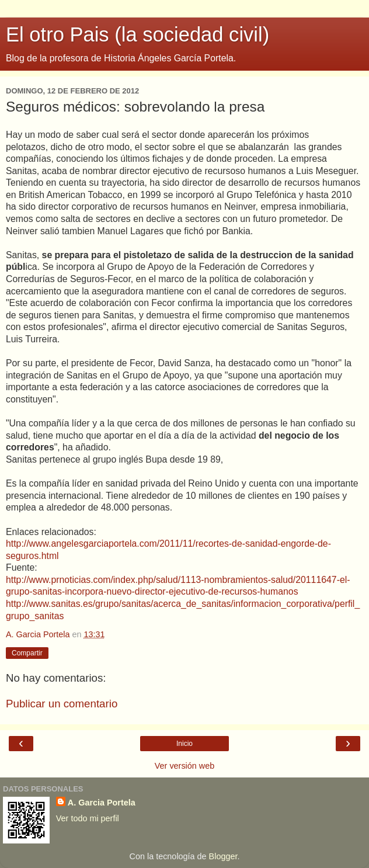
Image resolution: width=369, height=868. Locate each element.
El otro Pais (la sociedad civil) (137, 34)
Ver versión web (184, 766)
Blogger (223, 856)
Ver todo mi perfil (88, 818)
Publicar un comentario (62, 704)
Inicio (184, 744)
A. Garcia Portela (102, 803)
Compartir (27, 653)
